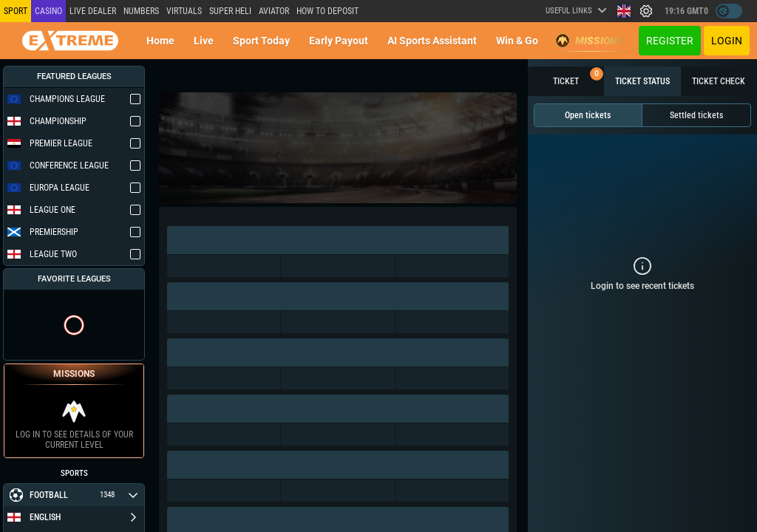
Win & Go (517, 41)
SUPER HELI (230, 11)
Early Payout (339, 41)
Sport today (261, 41)
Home (160, 41)
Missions (590, 41)
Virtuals (184, 11)
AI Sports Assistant (432, 41)
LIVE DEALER (93, 11)
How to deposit (327, 11)
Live (204, 41)
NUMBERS (141, 11)
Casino (48, 11)
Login (727, 41)
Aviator (274, 11)
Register (670, 41)
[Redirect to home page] (70, 41)
